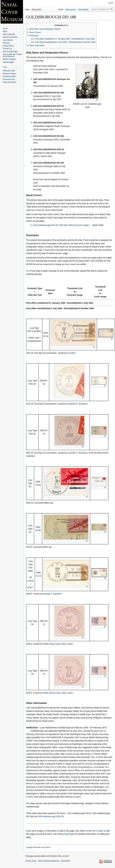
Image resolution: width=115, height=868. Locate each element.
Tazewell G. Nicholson (77, 404)
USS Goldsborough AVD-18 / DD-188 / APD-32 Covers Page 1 (61, 225)
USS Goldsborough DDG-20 (51, 816)
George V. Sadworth (52, 594)
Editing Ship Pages (66, 834)
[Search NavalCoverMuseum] (102, 9)
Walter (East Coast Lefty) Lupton (58, 644)
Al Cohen (71, 353)
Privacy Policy (31, 861)
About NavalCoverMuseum (49, 861)
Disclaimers (66, 861)
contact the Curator (94, 831)
